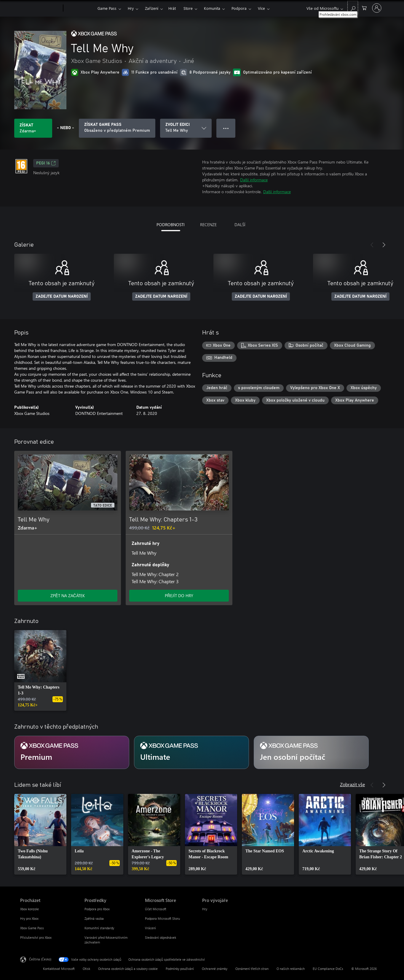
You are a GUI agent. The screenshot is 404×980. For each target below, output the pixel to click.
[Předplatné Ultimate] (191, 752)
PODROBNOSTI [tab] (171, 225)
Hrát (172, 8)
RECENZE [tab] (208, 225)
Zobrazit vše (352, 784)
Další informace (254, 180)
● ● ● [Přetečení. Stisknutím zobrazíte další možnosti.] (226, 128)
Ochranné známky (215, 969)
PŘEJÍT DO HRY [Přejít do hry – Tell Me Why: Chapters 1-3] (179, 596)
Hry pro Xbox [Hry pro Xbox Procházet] (29, 918)
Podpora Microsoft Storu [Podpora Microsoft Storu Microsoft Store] (162, 918)
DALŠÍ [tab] (240, 225)
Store (188, 8)
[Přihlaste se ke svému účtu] (377, 8)
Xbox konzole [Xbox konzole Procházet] (29, 909)
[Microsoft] (40, 8)
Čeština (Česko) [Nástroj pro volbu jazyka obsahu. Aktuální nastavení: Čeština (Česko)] (40, 959)
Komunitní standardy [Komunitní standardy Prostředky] (99, 928)
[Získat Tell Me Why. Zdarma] (33, 128)
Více (261, 8)
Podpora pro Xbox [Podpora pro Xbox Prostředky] (97, 909)
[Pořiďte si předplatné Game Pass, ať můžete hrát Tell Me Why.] (117, 128)
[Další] (384, 245)
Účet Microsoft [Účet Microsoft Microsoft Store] (156, 909)
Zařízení (152, 8)
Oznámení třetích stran (252, 969)
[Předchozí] (372, 245)
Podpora (239, 8)
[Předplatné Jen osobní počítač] (311, 752)
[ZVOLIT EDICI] (186, 128)
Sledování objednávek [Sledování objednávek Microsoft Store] (161, 937)
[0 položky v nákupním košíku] (364, 8)
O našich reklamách (291, 969)
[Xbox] (80, 8)
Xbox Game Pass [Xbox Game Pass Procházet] (32, 928)
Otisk (86, 969)
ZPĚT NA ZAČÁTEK (67, 596)
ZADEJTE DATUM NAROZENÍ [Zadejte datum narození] (62, 296)
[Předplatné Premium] (72, 752)
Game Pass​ (107, 8)
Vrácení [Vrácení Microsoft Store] (150, 928)
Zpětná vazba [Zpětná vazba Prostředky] (94, 918)
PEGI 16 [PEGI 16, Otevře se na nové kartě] (46, 163)
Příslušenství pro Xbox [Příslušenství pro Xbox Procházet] (36, 937)
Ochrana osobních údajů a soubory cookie (128, 969)
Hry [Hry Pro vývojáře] (205, 909)
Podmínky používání (180, 969)
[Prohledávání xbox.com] (353, 8)
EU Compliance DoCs (328, 969)
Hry (131, 8)
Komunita (212, 8)
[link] (40, 670)
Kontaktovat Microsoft (59, 969)
